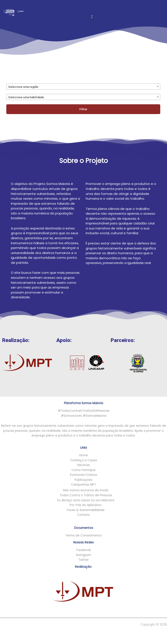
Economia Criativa (83, 475)
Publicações (83, 480)
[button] (92, 13)
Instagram (84, 555)
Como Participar (84, 470)
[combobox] (83, 86)
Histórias (83, 465)
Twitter (83, 560)
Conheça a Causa (83, 460)
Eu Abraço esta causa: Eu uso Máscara (86, 500)
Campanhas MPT (83, 485)
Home (83, 455)
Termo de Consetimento (83, 535)
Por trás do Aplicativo (86, 505)
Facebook (84, 550)
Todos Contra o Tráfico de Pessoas (86, 495)
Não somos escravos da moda (86, 490)
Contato (83, 515)
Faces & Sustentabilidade (86, 510)
